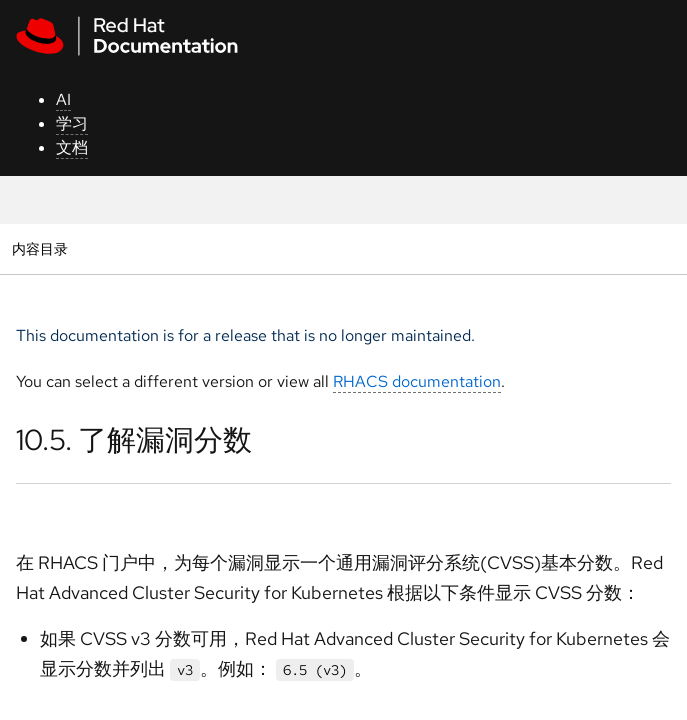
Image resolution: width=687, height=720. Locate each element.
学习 (72, 123)
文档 (72, 147)
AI (63, 99)
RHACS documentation (417, 381)
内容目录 (39, 248)
